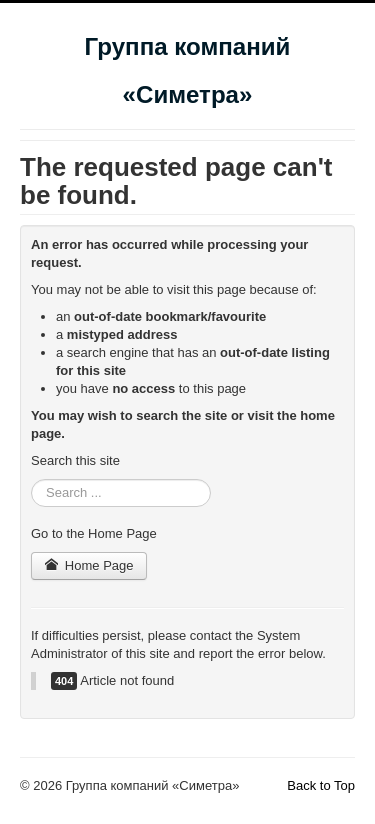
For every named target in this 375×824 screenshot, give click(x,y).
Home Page (89, 565)
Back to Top (321, 785)
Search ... (31, 479)
